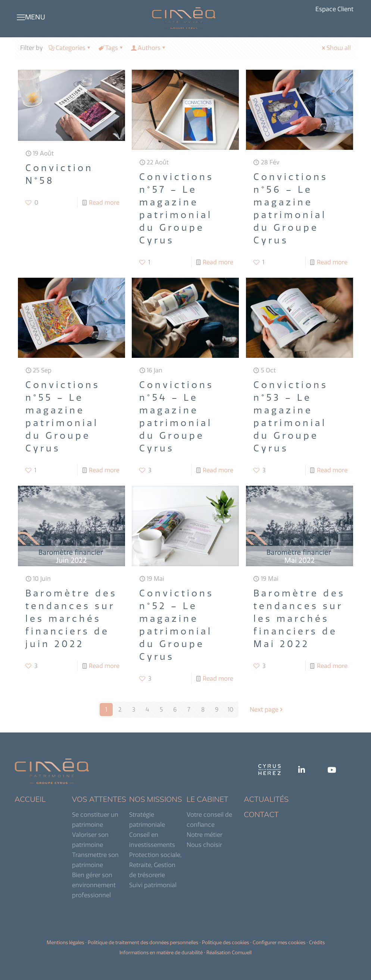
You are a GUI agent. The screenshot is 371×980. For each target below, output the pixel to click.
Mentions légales (65, 942)
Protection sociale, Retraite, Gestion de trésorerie (155, 865)
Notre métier (205, 835)
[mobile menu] (21, 17)
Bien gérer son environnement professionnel (94, 885)
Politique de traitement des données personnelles (143, 942)
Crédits (317, 942)
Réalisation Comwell (229, 952)
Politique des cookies (225, 942)
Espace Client (334, 9)
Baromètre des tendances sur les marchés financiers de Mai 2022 (299, 618)
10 (230, 709)
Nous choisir (204, 845)
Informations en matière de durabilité (161, 952)
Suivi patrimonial (153, 885)
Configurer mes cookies (279, 942)
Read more (104, 202)
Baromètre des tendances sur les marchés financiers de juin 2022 (71, 618)
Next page (267, 709)
